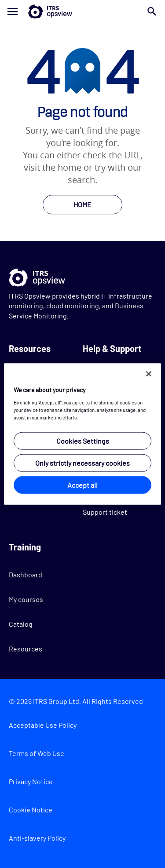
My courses (26, 599)
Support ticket (105, 512)
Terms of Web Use (37, 753)
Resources (26, 649)
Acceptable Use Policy (43, 725)
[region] (82, 434)
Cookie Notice (31, 810)
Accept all (82, 485)
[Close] (149, 374)
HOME (82, 204)
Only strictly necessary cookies (82, 462)
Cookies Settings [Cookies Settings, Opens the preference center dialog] (83, 440)
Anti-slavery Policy (37, 838)
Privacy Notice (31, 781)
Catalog (21, 624)
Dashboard (26, 574)
